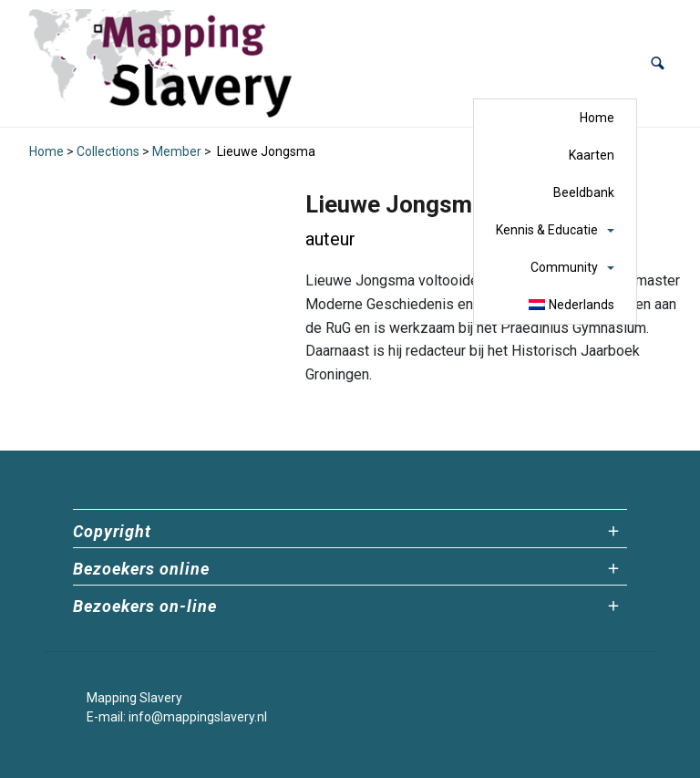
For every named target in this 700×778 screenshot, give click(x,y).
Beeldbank (584, 192)
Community (564, 267)
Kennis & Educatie (547, 230)
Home (597, 118)
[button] (658, 63)
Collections (108, 151)
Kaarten (592, 155)
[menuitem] (571, 305)
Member (177, 151)
